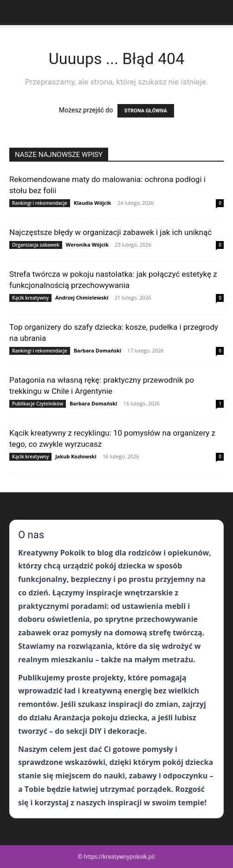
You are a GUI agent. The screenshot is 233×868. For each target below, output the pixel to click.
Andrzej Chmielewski (82, 297)
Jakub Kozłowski (76, 456)
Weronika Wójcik (87, 245)
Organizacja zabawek (36, 245)
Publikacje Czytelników (38, 404)
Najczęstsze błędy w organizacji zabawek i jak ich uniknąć (110, 232)
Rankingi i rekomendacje (40, 203)
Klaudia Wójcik (93, 203)
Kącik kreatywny (30, 298)
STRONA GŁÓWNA (146, 111)
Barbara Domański (97, 350)
